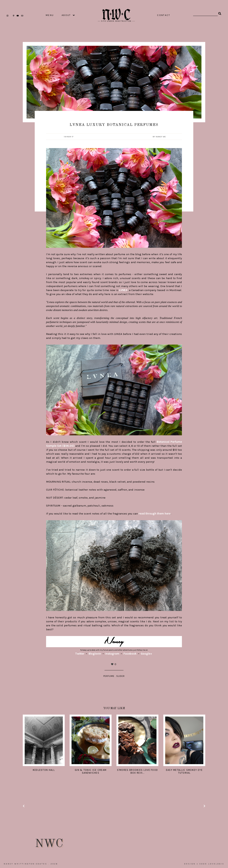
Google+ (146, 654)
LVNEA (123, 290)
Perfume (109, 676)
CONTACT (164, 15)
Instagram (112, 654)
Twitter (80, 654)
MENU (50, 15)
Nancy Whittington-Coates (26, 864)
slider (120, 676)
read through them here (155, 514)
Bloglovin (95, 654)
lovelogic (216, 864)
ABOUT (66, 15)
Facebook (130, 654)
